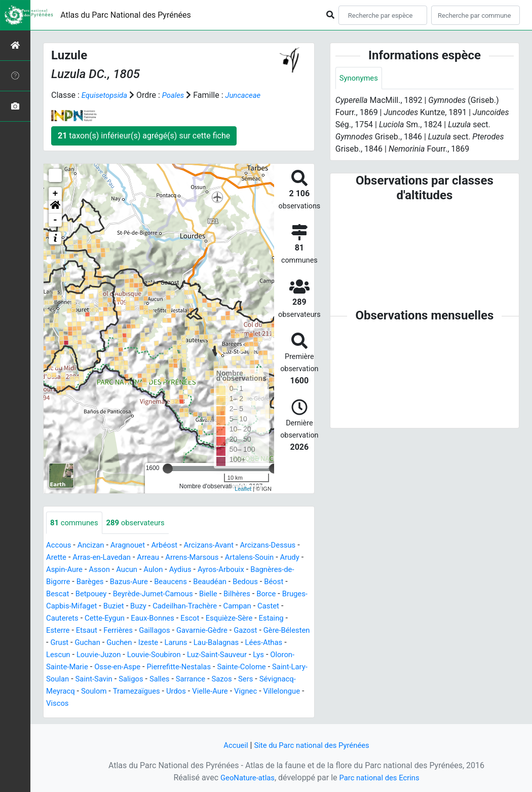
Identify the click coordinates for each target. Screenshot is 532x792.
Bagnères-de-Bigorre (87, 582)
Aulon (214, 570)
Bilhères (61, 607)
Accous (60, 546)
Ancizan (94, 546)
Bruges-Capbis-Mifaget (150, 607)
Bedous (60, 595)
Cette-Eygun (213, 619)
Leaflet (243, 489)
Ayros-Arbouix (286, 570)
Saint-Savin (270, 680)
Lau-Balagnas (106, 655)
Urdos (114, 704)
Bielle (280, 595)
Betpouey (155, 595)
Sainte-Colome (148, 680)
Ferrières (240, 631)
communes (76, 523)
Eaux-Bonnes (264, 619)
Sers (181, 692)
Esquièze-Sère (98, 631)
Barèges (144, 582)
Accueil (231, 745)
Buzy (235, 607)
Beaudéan (272, 582)
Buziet (208, 607)
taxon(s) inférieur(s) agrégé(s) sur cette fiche (144, 136)
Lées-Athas (157, 655)
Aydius (243, 570)
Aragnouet (133, 546)
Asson (157, 570)
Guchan (235, 643)
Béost (90, 595)
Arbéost (172, 546)
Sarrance (123, 692)
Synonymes (360, 78)
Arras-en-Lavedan (138, 558)
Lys (161, 668)
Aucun (186, 570)
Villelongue (226, 704)
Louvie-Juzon (239, 655)
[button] (55, 207)
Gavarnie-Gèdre (74, 643)
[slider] (168, 469)
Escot (56, 631)
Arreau (188, 558)
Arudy (83, 570)
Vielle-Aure (150, 704)
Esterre (175, 631)
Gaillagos (278, 631)
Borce (91, 607)
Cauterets (167, 619)
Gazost (120, 643)
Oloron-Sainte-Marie (209, 668)
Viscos (265, 704)
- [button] (55, 220)
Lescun (196, 655)
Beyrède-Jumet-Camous (221, 595)
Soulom (287, 692)
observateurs (141, 523)
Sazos (156, 692)
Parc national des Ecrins (381, 778)
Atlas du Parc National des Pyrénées (126, 15)
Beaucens (231, 582)
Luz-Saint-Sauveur (117, 668)
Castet (132, 619)
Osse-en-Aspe (276, 668)
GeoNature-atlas (244, 778)
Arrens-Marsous (235, 558)
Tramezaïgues (71, 704)
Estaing (143, 631)
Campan (99, 619)
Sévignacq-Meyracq (231, 692)
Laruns (63, 655)
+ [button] (55, 194)
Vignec (188, 704)
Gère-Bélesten (164, 643)
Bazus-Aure (186, 582)
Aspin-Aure (120, 570)
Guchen (269, 643)
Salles (90, 692)
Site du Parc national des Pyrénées (313, 745)
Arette (90, 558)
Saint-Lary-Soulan (212, 680)
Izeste (300, 643)
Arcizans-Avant (220, 546)
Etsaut (206, 631)
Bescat (119, 595)
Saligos (59, 692)
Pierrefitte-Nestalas (81, 680)
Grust (205, 643)
